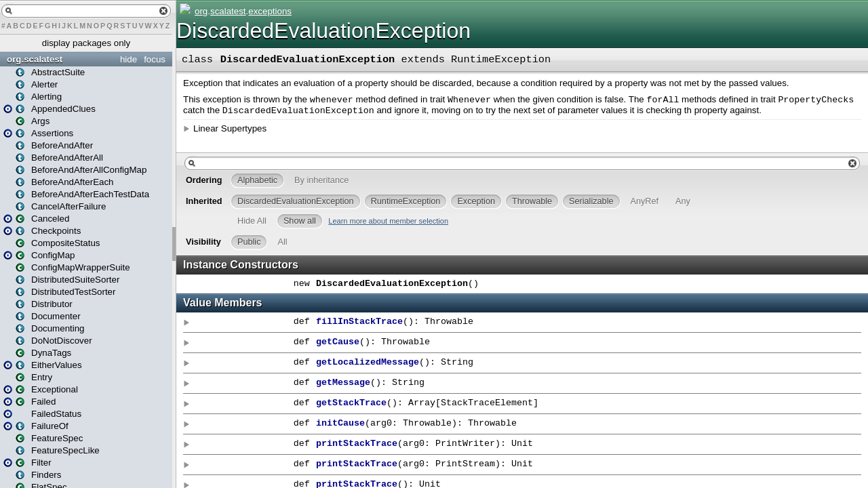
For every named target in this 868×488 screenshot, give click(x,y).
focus (155, 59)
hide (129, 59)
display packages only (86, 43)
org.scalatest (35, 59)
